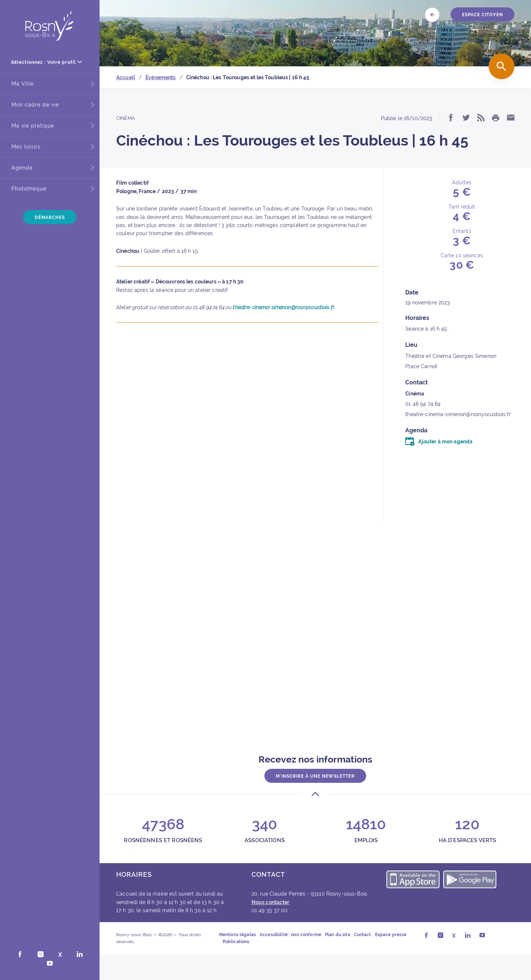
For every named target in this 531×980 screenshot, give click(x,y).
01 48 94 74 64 (423, 404)
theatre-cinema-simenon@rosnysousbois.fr (283, 307)
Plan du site (338, 935)
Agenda (22, 168)
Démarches (50, 217)
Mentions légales (237, 935)
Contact (363, 935)
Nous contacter (270, 902)
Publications (236, 942)
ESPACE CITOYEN (483, 15)
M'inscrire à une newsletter (315, 776)
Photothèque (29, 189)
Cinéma (126, 118)
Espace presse (391, 935)
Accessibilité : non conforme (290, 935)
